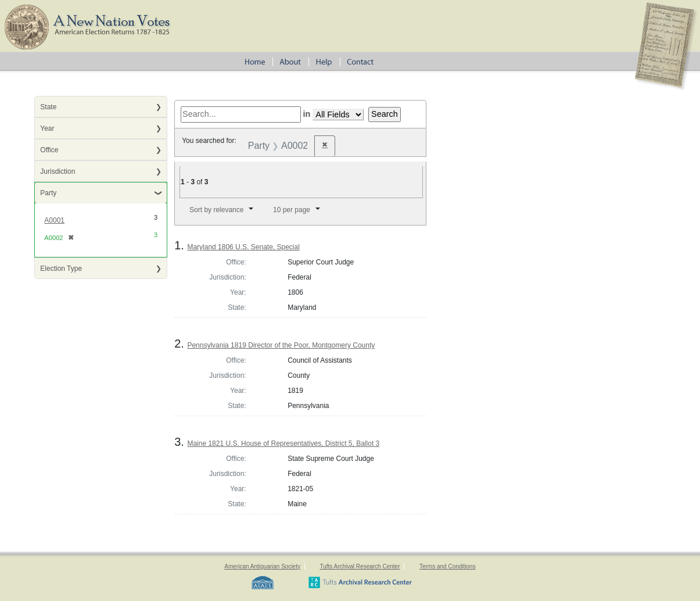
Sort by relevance (216, 210)
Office (49, 150)
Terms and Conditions (448, 566)
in (307, 114)
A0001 (54, 220)
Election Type (61, 269)
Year (47, 128)
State (48, 107)
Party (48, 193)
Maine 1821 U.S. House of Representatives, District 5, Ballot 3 (283, 443)
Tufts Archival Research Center (360, 566)
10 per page (292, 210)
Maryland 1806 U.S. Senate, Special (243, 247)
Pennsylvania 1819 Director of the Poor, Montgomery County (281, 345)
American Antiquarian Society (262, 566)
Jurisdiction (58, 171)
